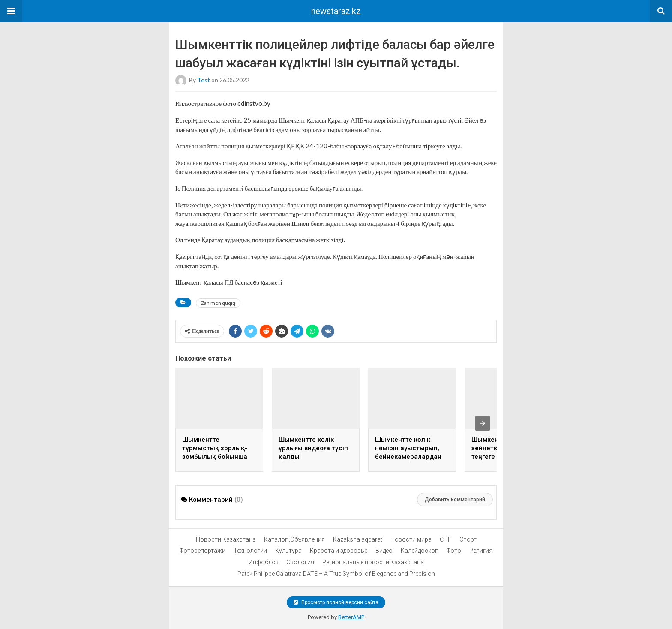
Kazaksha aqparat (358, 539)
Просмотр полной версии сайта (336, 602)
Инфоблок (264, 562)
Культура (288, 551)
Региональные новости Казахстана (373, 562)
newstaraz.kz (336, 11)
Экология (300, 562)
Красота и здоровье (339, 551)
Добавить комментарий (455, 500)
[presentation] (483, 423)
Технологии (250, 551)
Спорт (468, 539)
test (204, 80)
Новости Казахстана (226, 539)
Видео (384, 551)
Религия (481, 551)
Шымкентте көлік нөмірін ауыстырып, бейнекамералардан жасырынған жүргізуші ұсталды (411, 457)
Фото (454, 551)
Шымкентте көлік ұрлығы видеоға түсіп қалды (313, 448)
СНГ (445, 539)
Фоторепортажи (202, 551)
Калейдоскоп (420, 551)
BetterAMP (351, 617)
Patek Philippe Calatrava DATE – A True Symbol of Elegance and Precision (336, 574)
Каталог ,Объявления (294, 539)
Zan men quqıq (218, 303)
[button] (11, 11)
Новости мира (411, 539)
